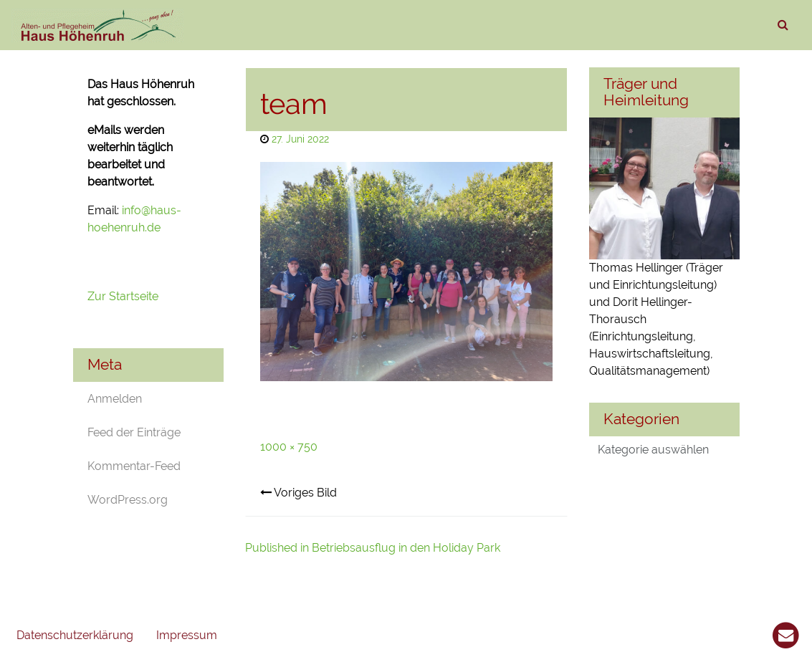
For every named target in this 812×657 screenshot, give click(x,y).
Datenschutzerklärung (75, 635)
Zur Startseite (124, 296)
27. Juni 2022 (300, 139)
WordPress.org (128, 500)
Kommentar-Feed (134, 466)
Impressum (187, 635)
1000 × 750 (289, 447)
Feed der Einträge (134, 432)
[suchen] (783, 25)
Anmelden (115, 399)
